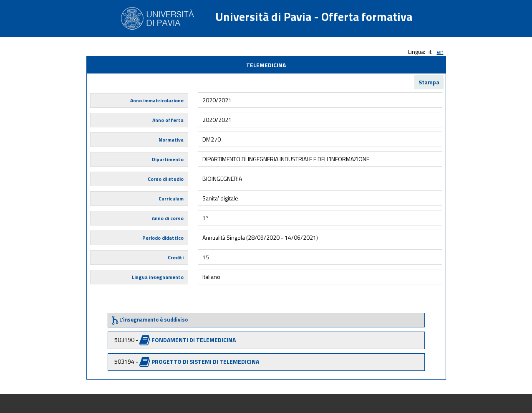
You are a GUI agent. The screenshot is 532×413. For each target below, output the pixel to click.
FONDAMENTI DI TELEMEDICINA (194, 340)
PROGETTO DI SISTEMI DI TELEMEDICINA (205, 361)
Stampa (429, 82)
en (440, 52)
